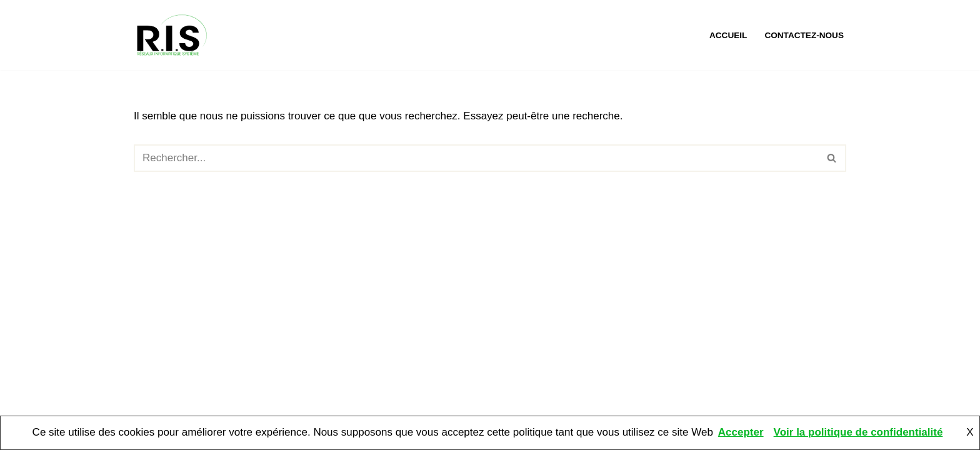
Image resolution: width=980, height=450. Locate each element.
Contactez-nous (804, 35)
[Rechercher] (476, 158)
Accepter (741, 432)
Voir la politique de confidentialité (858, 432)
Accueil (728, 35)
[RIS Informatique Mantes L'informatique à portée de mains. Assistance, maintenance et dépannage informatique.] (174, 35)
